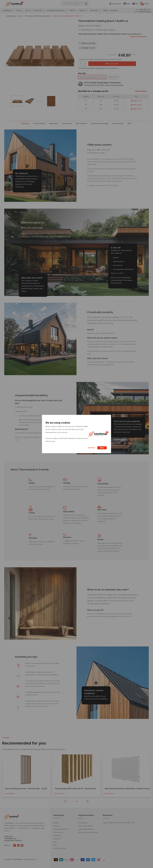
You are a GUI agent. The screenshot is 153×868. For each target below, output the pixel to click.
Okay (102, 448)
